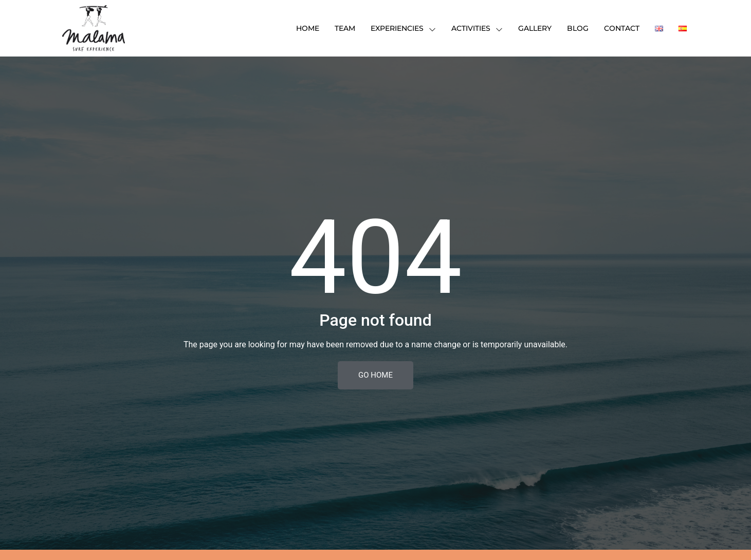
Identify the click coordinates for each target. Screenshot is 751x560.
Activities (477, 28)
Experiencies (403, 28)
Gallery (535, 28)
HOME (308, 28)
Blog (578, 28)
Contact (622, 28)
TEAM (345, 28)
